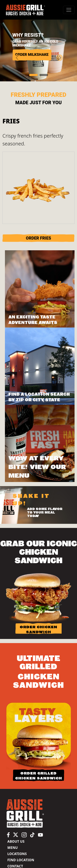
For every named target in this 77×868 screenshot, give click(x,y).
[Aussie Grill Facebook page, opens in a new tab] (8, 835)
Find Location (21, 860)
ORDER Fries (38, 238)
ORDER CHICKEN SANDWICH (38, 629)
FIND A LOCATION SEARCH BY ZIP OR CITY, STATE (39, 397)
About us (16, 841)
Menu (13, 848)
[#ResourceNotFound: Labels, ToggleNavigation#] (69, 10)
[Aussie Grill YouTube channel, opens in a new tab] (40, 835)
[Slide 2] (44, 75)
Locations (17, 854)
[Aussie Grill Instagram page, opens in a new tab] (24, 835)
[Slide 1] (33, 75)
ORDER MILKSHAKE (32, 54)
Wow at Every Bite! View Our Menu (37, 467)
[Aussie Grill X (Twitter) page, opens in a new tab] (16, 835)
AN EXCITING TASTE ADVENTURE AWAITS (33, 320)
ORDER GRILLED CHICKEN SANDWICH (39, 776)
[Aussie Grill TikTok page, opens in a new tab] (32, 835)
